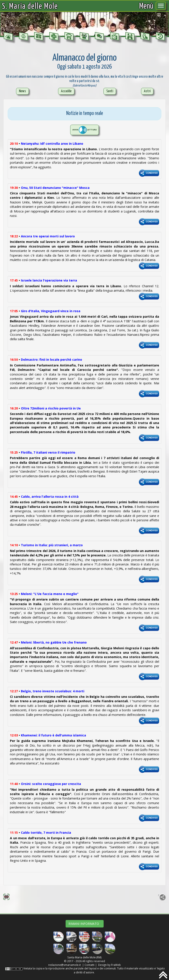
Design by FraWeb (109, 965)
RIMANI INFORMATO (85, 924)
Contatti (89, 965)
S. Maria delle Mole (30, 7)
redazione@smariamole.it (64, 965)
